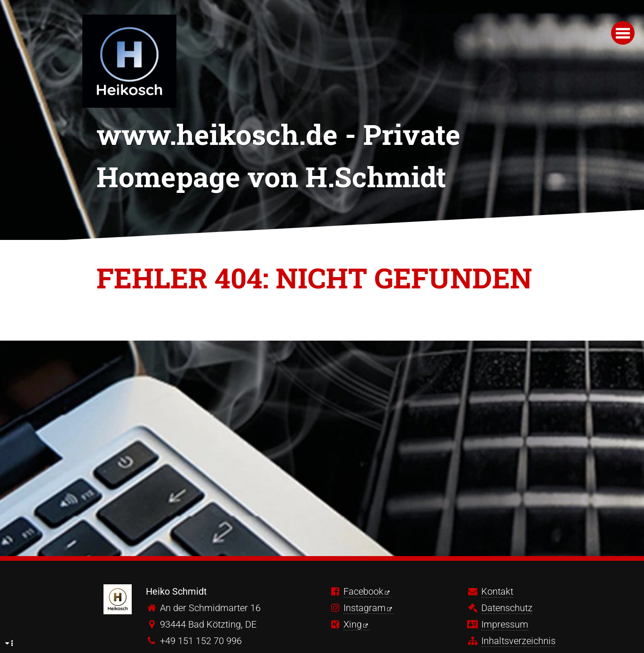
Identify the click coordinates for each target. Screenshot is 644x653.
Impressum (505, 624)
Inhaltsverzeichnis (518, 641)
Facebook (363, 591)
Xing (353, 624)
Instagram (365, 608)
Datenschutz (507, 608)
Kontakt (497, 591)
